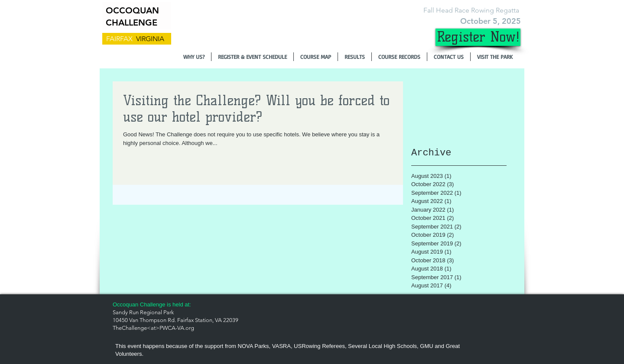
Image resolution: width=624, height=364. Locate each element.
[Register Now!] (478, 37)
